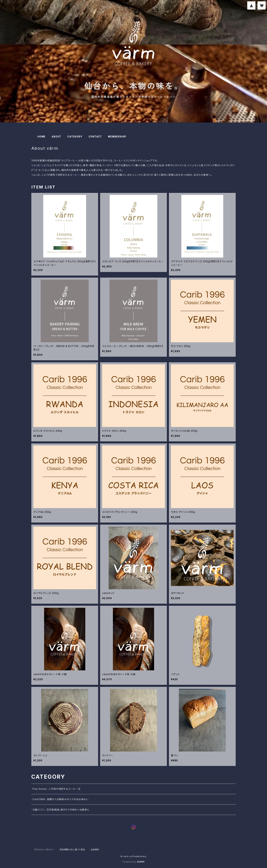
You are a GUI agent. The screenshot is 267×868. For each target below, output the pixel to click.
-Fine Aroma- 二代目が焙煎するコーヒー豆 (56, 789)
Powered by (133, 862)
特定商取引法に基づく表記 (72, 850)
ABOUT (56, 137)
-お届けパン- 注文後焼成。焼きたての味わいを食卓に (60, 810)
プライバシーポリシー (44, 850)
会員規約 (95, 850)
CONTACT (95, 137)
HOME (41, 137)
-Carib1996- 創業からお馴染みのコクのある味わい (60, 799)
